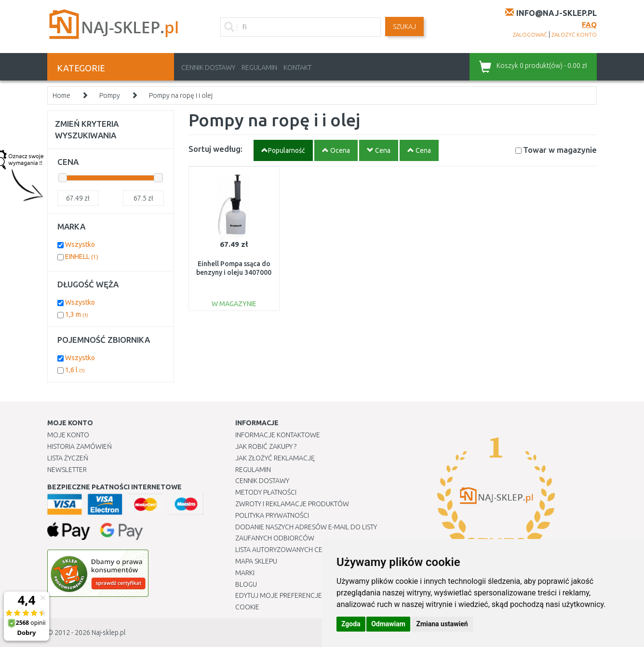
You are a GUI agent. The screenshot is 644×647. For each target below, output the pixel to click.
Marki (245, 573)
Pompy (110, 95)
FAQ (589, 24)
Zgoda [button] (351, 624)
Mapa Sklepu (256, 561)
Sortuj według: (215, 149)
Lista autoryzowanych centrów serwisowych (314, 550)
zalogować (530, 35)
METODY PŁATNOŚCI (266, 492)
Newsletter (67, 470)
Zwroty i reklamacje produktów (292, 504)
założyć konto (574, 35)
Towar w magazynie (560, 150)
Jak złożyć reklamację (275, 458)
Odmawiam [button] (388, 624)
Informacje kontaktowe (278, 435)
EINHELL (82, 256)
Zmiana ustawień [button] (442, 624)
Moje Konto (68, 435)
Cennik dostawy (208, 67)
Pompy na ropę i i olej (181, 95)
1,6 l (75, 370)
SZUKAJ (404, 27)
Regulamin (259, 67)
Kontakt (297, 67)
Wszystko (80, 244)
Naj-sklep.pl (108, 633)
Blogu (246, 584)
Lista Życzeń (68, 458)
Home (61, 95)
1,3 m (77, 314)
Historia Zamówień (80, 446)
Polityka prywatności (272, 515)
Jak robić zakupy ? (266, 446)
